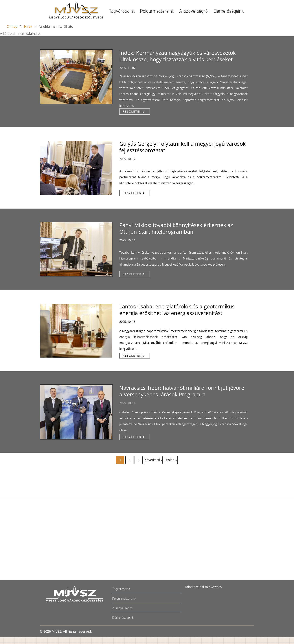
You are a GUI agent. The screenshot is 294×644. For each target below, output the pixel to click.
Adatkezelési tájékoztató (203, 587)
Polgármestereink (157, 11)
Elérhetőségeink (229, 11)
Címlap (12, 26)
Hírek (28, 26)
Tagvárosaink (122, 11)
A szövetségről (194, 11)
